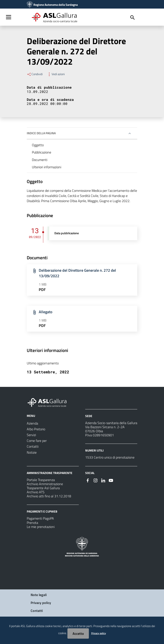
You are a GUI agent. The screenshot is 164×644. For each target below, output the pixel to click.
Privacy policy (41, 603)
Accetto (78, 634)
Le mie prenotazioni (41, 527)
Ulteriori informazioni (47, 167)
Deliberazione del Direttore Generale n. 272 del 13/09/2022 (77, 273)
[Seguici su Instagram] (95, 480)
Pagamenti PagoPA (40, 518)
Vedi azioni (56, 74)
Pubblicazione (42, 152)
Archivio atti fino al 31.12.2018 (49, 496)
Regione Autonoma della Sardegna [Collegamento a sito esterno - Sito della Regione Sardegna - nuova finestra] (56, 5)
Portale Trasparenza (41, 480)
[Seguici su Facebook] (88, 480)
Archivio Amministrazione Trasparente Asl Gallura (45, 486)
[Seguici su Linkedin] (103, 480)
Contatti (37, 611)
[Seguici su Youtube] (111, 480)
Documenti (40, 160)
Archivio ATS (36, 492)
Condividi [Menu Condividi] (35, 74)
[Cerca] (133, 18)
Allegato (46, 312)
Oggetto (38, 145)
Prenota (32, 523)
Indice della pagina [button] (41, 133)
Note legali (39, 595)
